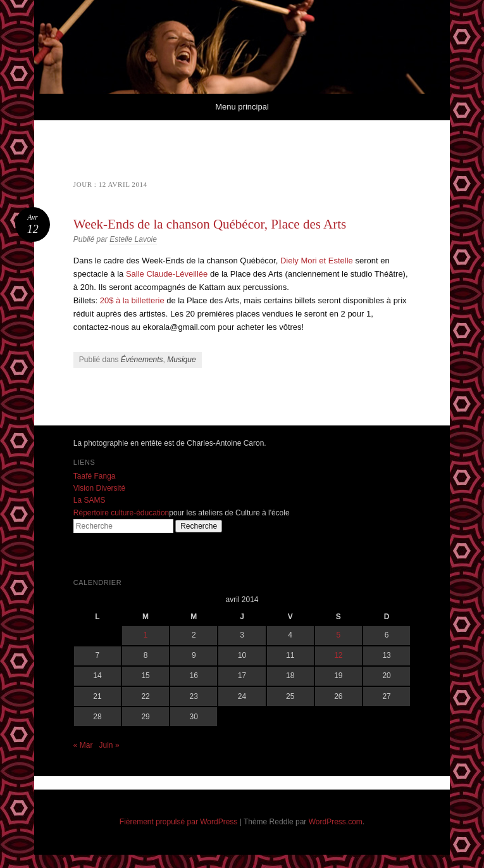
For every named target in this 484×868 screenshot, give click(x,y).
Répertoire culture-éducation (121, 513)
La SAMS (90, 500)
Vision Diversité (99, 488)
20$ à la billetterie (132, 300)
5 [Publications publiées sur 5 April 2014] (339, 635)
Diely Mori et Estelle (317, 261)
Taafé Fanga (95, 476)
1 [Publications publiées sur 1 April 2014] (146, 635)
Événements (142, 360)
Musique (181, 360)
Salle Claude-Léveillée (167, 274)
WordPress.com (336, 822)
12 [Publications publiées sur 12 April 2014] (338, 655)
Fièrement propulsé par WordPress (179, 822)
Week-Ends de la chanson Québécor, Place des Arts (210, 224)
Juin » (109, 745)
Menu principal (242, 107)
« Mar (83, 745)
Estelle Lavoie (133, 239)
